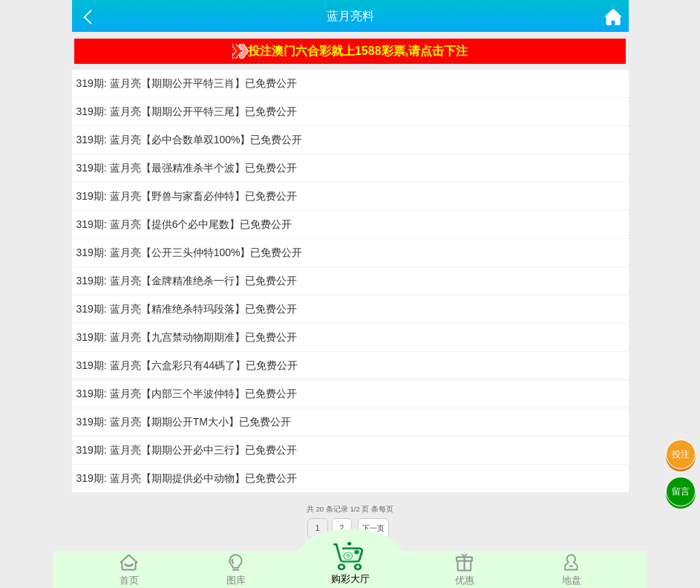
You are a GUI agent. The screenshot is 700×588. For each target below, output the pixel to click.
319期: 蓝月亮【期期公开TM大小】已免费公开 (184, 422)
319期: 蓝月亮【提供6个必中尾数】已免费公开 (184, 224)
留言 (681, 491)
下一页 (373, 528)
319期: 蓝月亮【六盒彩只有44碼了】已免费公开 (187, 365)
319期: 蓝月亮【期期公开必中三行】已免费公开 (187, 450)
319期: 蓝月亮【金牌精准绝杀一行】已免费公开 (187, 281)
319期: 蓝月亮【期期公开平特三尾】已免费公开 (187, 111)
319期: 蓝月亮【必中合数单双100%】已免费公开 (190, 140)
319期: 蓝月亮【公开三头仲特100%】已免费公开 (190, 252)
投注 (681, 454)
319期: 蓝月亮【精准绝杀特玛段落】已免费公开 (187, 309)
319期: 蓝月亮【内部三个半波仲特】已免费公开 (187, 393)
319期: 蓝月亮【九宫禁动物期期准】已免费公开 (187, 337)
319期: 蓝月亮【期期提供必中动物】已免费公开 (187, 478)
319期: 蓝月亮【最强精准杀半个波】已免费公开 (187, 168)
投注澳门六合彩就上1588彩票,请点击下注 (350, 51)
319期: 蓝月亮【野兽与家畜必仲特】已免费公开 (187, 196)
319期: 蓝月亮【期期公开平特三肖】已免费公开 (187, 83)
